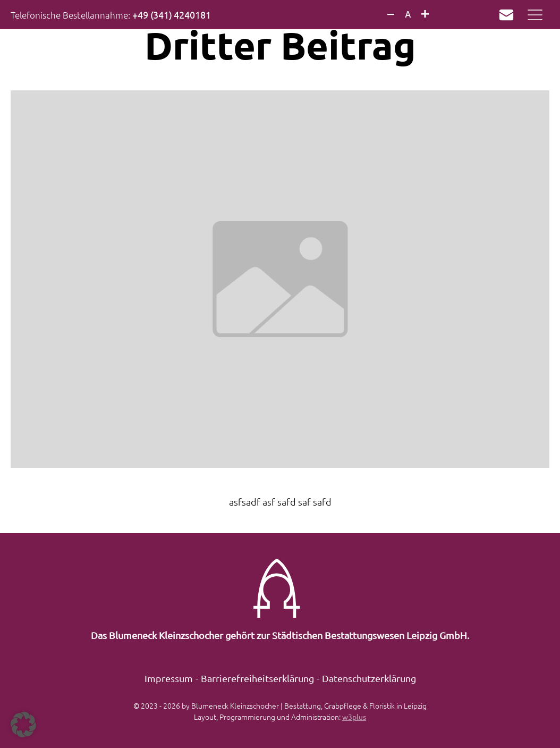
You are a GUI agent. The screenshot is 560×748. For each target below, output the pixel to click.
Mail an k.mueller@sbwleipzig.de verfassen (504, 15)
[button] (23, 725)
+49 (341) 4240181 (172, 15)
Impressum (169, 678)
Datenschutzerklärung (369, 678)
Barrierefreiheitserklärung (257, 678)
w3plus (354, 717)
